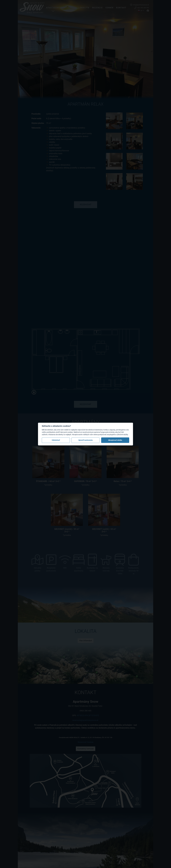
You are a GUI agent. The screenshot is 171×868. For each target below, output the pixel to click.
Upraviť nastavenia (85, 440)
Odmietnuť (56, 440)
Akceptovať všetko (115, 440)
